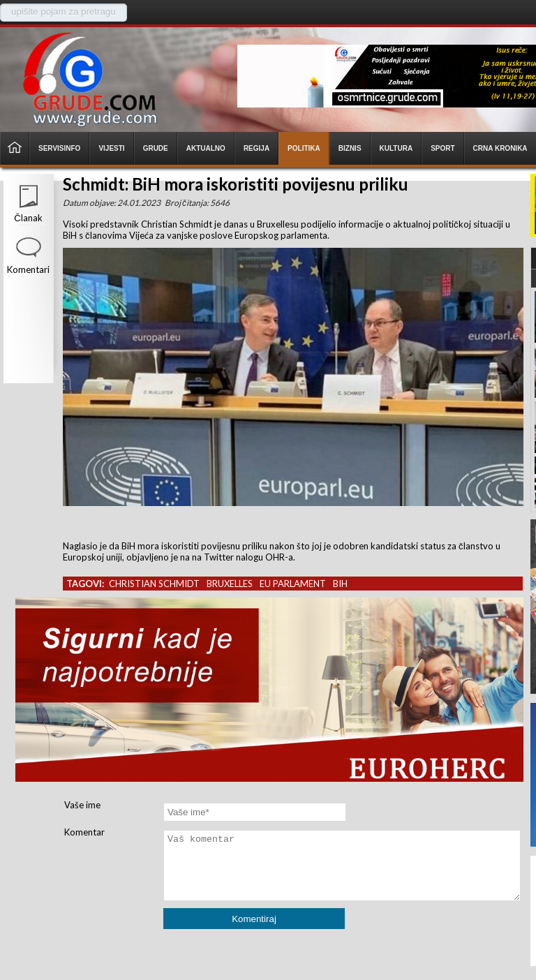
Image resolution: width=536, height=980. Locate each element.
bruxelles (230, 584)
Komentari (28, 269)
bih (340, 584)
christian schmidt (154, 584)
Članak (28, 218)
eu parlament (293, 584)
